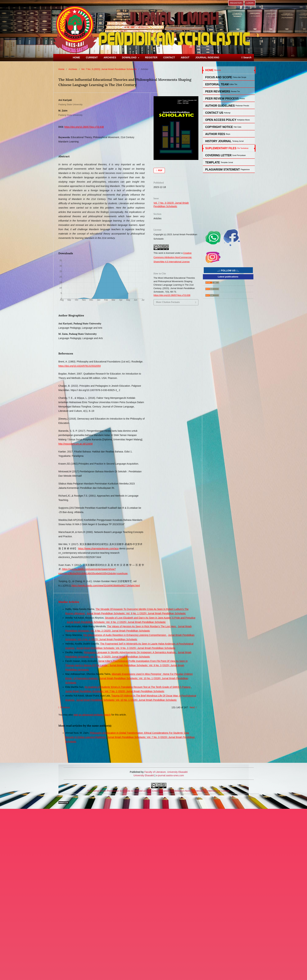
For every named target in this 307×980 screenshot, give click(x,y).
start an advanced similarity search (92, 715)
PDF (160, 170)
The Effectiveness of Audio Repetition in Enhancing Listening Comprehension (125, 635)
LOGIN (250, 3)
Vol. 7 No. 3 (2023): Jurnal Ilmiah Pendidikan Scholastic (109, 69)
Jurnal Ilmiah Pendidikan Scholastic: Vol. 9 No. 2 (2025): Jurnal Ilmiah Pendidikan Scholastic (116, 622)
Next (192, 707)
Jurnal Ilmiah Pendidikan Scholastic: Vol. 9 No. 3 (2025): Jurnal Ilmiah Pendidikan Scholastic (126, 648)
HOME (76, 57)
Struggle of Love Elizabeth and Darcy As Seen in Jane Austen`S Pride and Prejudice (150, 618)
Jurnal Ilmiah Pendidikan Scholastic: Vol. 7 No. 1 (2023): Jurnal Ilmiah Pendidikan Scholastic (115, 691)
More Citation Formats (168, 302)
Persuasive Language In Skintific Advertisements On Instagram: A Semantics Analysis (130, 652)
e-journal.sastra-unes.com (170, 775)
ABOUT (185, 57)
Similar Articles (69, 602)
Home (61, 69)
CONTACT (169, 57)
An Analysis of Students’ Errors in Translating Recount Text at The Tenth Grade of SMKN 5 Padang (138, 687)
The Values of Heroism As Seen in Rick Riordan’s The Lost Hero (142, 626)
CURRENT (92, 57)
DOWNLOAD (130, 57)
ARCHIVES (110, 57)
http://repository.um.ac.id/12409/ (76, 444)
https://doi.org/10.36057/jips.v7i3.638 (84, 127)
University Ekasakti (144, 775)
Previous (65, 707)
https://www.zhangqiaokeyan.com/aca (98, 549)
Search (246, 57)
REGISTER (151, 57)
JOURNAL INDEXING (207, 57)
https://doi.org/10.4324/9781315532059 (80, 366)
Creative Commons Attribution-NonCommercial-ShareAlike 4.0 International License (173, 257)
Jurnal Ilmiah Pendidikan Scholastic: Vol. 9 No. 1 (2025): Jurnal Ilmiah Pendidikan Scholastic (136, 613)
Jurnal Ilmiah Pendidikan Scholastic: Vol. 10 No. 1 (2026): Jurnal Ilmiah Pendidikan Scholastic (127, 700)
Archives (73, 69)
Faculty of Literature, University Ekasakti (166, 772)
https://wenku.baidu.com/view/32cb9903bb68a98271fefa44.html (106, 586)
